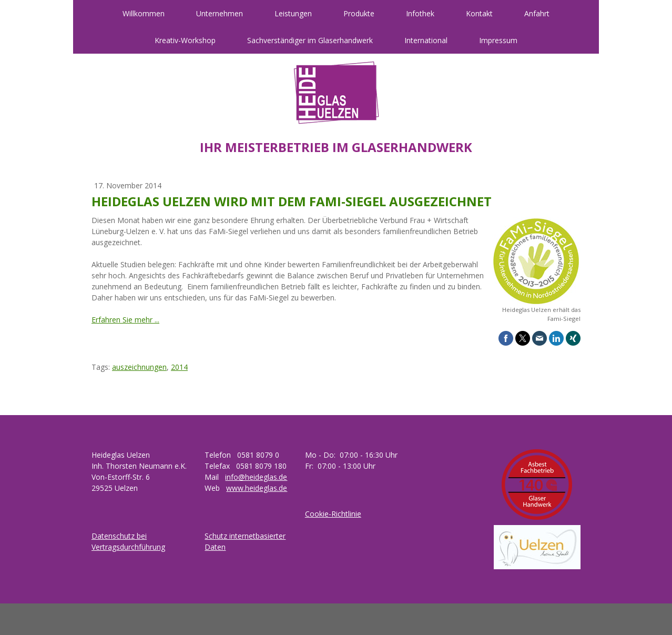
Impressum (498, 40)
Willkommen (144, 13)
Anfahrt (537, 13)
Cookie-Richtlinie (333, 514)
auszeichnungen (139, 367)
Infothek (420, 13)
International (426, 40)
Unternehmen (220, 13)
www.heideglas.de (257, 488)
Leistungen (293, 13)
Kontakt (479, 13)
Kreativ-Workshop (185, 40)
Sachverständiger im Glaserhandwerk (310, 40)
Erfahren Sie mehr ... (125, 320)
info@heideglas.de (256, 477)
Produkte (359, 13)
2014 (179, 367)
